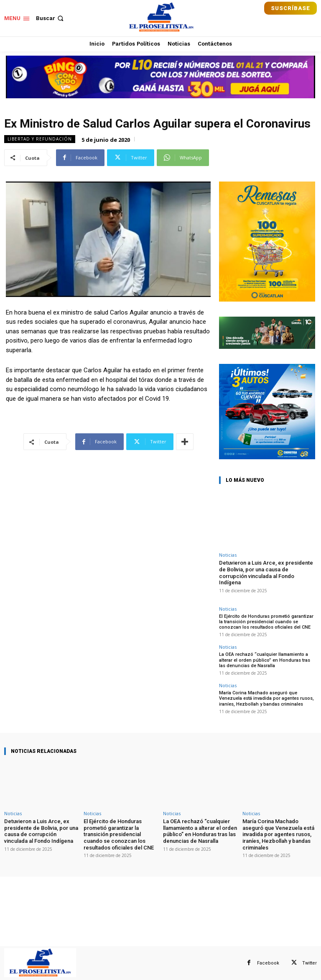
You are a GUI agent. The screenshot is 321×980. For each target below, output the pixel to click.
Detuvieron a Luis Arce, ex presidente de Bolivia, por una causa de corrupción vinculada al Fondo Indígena (266, 573)
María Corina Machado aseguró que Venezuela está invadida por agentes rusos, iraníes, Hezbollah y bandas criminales (266, 698)
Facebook (268, 963)
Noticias (228, 555)
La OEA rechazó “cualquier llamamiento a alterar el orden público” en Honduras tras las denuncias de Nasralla (265, 660)
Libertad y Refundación (40, 139)
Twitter (310, 963)
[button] (51, 18)
